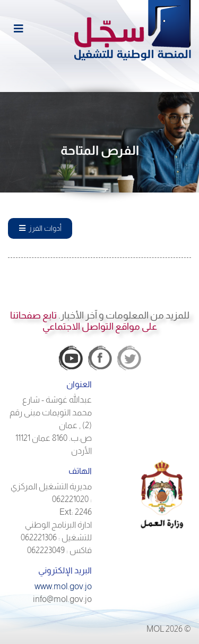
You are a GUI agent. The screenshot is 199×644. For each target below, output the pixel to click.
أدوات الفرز (40, 228)
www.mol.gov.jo (63, 586)
